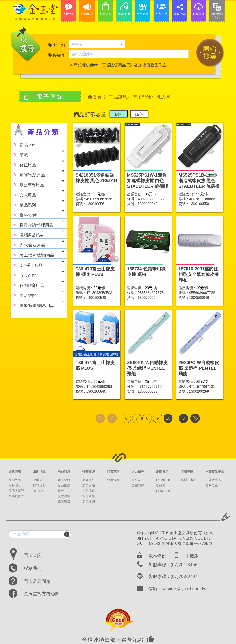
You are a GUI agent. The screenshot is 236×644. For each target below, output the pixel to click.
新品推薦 (64, 485)
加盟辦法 (89, 485)
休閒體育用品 (38, 283)
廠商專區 (212, 485)
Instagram (163, 491)
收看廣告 (64, 501)
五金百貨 (38, 273)
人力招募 (138, 471)
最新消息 (39, 471)
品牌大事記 (16, 491)
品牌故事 (15, 480)
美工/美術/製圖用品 (38, 253)
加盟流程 (89, 491)
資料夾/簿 (38, 213)
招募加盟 (89, 471)
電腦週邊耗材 (38, 233)
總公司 (136, 480)
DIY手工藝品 (38, 263)
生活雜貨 (38, 293)
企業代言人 (16, 496)
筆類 (38, 153)
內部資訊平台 (215, 471)
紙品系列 (38, 203)
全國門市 (138, 485)
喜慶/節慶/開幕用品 (38, 303)
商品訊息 (118, 97)
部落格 (161, 485)
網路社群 (162, 471)
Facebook (163, 480)
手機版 (192, 556)
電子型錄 (142, 97)
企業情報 (15, 471)
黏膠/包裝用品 (38, 173)
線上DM (39, 491)
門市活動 (39, 485)
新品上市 (23, 143)
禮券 (61, 491)
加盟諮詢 (89, 501)
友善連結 (64, 496)
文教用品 (38, 193)
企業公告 (39, 480)
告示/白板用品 (38, 243)
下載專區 (187, 471)
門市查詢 (113, 471)
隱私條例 (157, 556)
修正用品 (38, 163)
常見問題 (89, 496)
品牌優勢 (89, 480)
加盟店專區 (213, 480)
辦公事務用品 (38, 183)
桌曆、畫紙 (189, 480)
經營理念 (15, 485)
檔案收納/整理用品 (38, 223)
